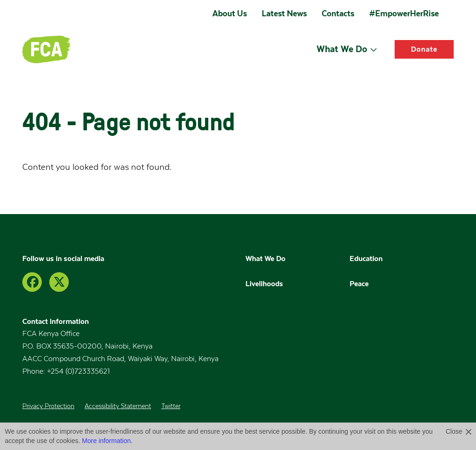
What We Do (342, 49)
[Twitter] (59, 282)
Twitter (171, 406)
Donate (424, 49)
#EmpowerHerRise (404, 13)
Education (367, 258)
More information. (107, 441)
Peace (359, 283)
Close (454, 431)
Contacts (338, 13)
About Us (230, 13)
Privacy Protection (48, 406)
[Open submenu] (374, 50)
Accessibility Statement (118, 406)
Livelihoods (264, 283)
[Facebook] (32, 282)
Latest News (284, 13)
